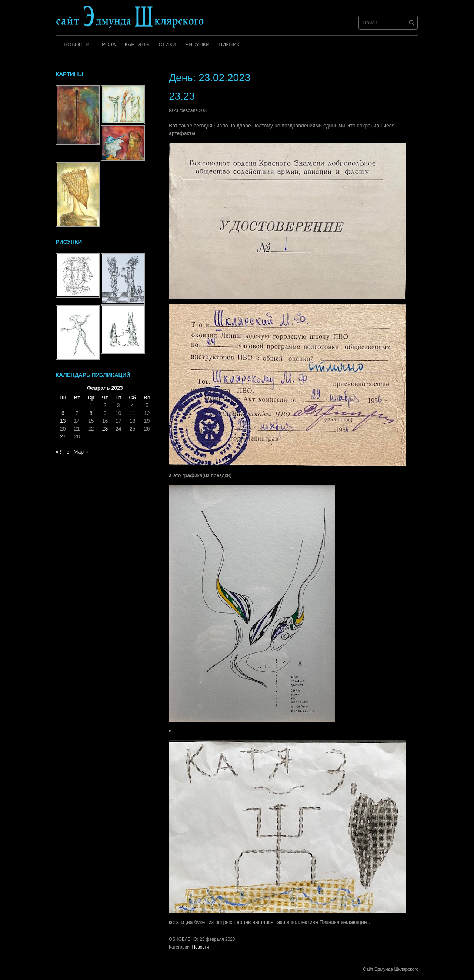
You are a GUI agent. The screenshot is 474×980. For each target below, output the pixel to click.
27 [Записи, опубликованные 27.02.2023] (63, 436)
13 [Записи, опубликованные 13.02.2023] (63, 421)
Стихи (167, 44)
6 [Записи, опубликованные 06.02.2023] (63, 413)
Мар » (81, 452)
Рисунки (197, 44)
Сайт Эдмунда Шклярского (391, 969)
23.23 (182, 96)
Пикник (229, 44)
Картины (137, 44)
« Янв (62, 452)
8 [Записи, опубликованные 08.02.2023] (91, 413)
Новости (76, 44)
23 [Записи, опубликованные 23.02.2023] (105, 429)
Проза (107, 44)
